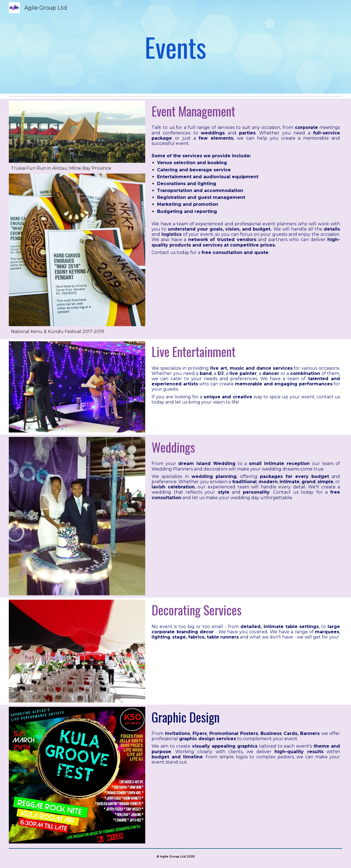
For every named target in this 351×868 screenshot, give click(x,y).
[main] (175, 47)
